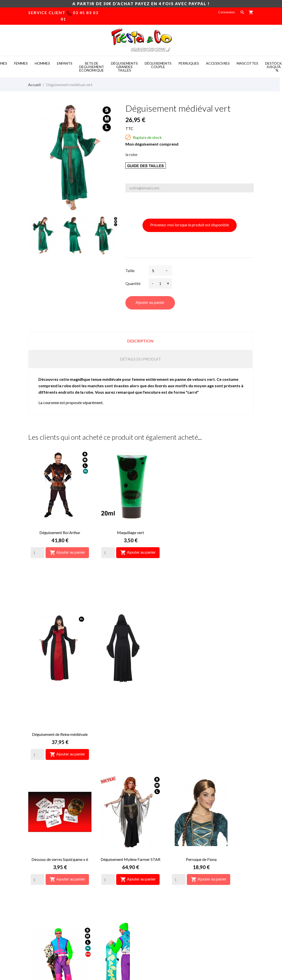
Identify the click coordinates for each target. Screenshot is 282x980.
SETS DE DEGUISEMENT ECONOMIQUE (92, 67)
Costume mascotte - (114, 950)
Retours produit (215, 862)
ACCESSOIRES (218, 63)
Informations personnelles (223, 854)
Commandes (213, 869)
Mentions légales (158, 862)
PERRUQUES (189, 63)
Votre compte (220, 841)
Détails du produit (141, 359)
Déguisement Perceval (131, 783)
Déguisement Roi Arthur (60, 532)
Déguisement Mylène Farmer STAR (130, 658)
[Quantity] (38, 553)
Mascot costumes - (75, 950)
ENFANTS (65, 63)
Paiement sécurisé (159, 869)
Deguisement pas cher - (157, 950)
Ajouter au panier (150, 302)
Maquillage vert (130, 532)
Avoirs (208, 877)
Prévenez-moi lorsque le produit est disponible (190, 225)
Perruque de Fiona (201, 658)
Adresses (210, 884)
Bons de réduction (217, 891)
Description (140, 341)
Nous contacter (157, 877)
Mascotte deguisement (203, 950)
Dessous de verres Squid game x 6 (60, 658)
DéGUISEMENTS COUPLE (158, 65)
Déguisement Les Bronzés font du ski (60, 783)
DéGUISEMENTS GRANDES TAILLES (124, 67)
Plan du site (154, 884)
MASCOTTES (247, 63)
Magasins (152, 891)
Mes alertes (212, 899)
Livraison (152, 854)
